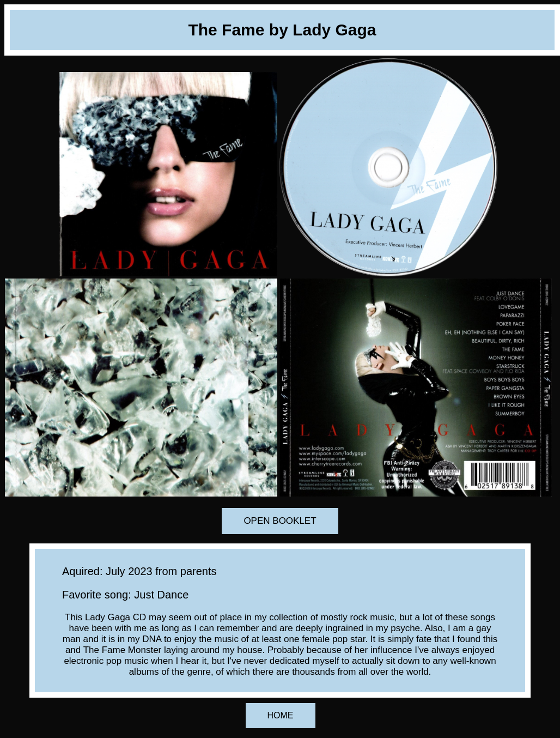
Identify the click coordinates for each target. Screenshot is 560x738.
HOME (281, 715)
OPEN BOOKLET (280, 521)
